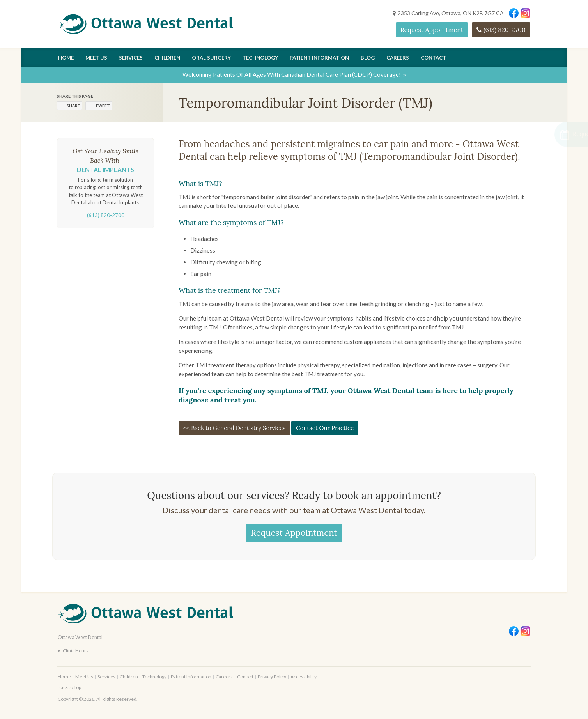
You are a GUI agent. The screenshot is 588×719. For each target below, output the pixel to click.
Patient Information (319, 58)
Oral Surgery (211, 58)
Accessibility (304, 677)
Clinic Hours (76, 651)
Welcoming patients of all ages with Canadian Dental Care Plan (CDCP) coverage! (292, 74)
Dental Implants (105, 169)
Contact (433, 58)
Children (167, 58)
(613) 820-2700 (505, 30)
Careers (398, 58)
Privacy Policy (272, 677)
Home (66, 58)
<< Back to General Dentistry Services (234, 428)
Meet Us (96, 58)
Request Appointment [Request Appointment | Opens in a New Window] (432, 30)
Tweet (103, 106)
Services (131, 58)
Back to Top (69, 687)
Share (73, 106)
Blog (368, 58)
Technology (260, 58)
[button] (546, 134)
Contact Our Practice (325, 428)
